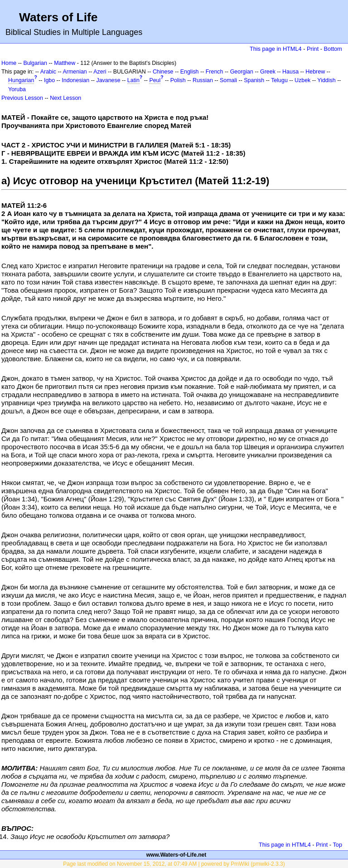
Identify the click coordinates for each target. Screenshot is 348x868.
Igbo (49, 80)
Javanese (108, 80)
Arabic (48, 72)
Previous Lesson (22, 98)
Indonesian (75, 80)
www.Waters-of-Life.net (176, 855)
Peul (155, 80)
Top (337, 845)
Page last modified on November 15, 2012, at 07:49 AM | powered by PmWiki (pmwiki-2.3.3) (174, 864)
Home (9, 63)
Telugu (279, 80)
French (215, 72)
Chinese (163, 72)
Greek (268, 72)
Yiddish (326, 80)
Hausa (290, 72)
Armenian (75, 72)
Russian (203, 80)
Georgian (242, 72)
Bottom (333, 49)
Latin (133, 80)
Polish (178, 80)
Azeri (100, 72)
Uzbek (302, 80)
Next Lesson (65, 98)
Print (313, 49)
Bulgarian (35, 63)
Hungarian (21, 80)
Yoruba (17, 89)
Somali (228, 80)
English (190, 72)
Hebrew (315, 72)
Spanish (254, 80)
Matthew (65, 63)
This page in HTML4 (276, 49)
